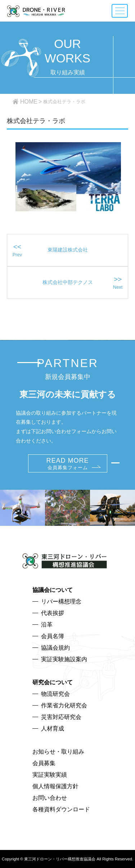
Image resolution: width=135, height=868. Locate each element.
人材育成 (53, 729)
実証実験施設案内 (64, 659)
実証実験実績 (50, 775)
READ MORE (67, 464)
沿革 (47, 625)
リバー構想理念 (61, 601)
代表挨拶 (53, 613)
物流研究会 (55, 694)
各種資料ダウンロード (61, 809)
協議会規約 (55, 648)
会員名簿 (53, 636)
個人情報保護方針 (55, 786)
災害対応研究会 (61, 717)
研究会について (53, 682)
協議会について (53, 590)
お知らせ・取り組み (58, 752)
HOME (29, 102)
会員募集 (44, 763)
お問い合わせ (50, 798)
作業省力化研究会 (64, 705)
